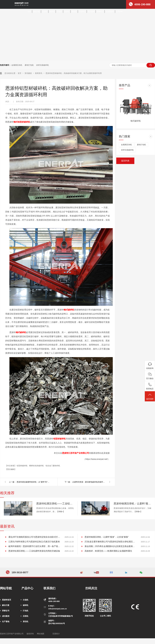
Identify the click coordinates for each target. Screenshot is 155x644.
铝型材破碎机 (60, 439)
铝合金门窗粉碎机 (53, 466)
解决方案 (37, 12)
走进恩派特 (110, 12)
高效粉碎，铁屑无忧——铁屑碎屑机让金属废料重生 (108, 551)
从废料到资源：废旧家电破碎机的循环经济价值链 (89, 482)
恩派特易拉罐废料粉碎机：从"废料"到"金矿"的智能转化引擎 (33, 482)
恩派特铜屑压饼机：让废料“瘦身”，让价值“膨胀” (132, 504)
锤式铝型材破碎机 (22, 122)
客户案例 (91, 12)
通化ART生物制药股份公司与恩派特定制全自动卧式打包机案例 (34, 537)
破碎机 (52, 12)
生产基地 (6, 621)
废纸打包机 (29, 65)
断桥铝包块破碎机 (37, 466)
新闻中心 (100, 12)
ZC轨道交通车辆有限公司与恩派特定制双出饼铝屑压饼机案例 (110, 542)
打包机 (59, 12)
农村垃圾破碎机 (42, 65)
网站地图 (41, 634)
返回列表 (125, 161)
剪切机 (74, 12)
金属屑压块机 (17, 65)
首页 (29, 12)
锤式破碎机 (69, 310)
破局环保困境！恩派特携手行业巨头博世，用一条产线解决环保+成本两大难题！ (34, 546)
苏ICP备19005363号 (57, 623)
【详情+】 (61, 512)
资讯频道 (28, 73)
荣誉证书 (6, 611)
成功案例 (6, 616)
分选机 (45, 12)
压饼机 (67, 12)
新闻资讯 (39, 73)
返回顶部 (150, 397)
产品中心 (82, 12)
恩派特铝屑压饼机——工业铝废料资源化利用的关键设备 (55, 504)
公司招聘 (119, 12)
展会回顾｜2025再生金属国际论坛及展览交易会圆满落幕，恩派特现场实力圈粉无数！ (110, 546)
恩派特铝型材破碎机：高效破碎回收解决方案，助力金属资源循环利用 (74, 73)
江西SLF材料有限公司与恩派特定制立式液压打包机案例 (34, 542)
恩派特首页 (7, 600)
